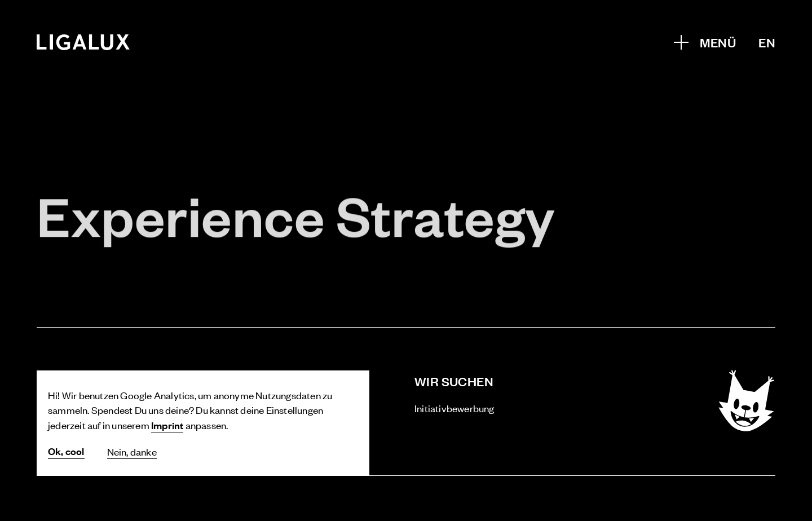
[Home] (83, 42)
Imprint (167, 425)
